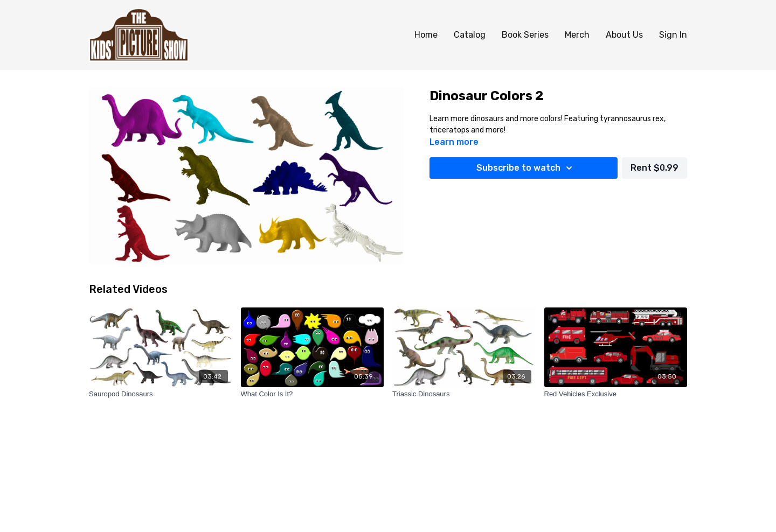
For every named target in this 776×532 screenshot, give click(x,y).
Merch (577, 35)
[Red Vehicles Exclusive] (616, 394)
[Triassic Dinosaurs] (464, 394)
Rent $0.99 (654, 168)
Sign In (673, 35)
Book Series (525, 35)
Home (426, 35)
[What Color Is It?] (313, 394)
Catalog (470, 35)
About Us (624, 35)
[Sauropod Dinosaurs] (161, 394)
